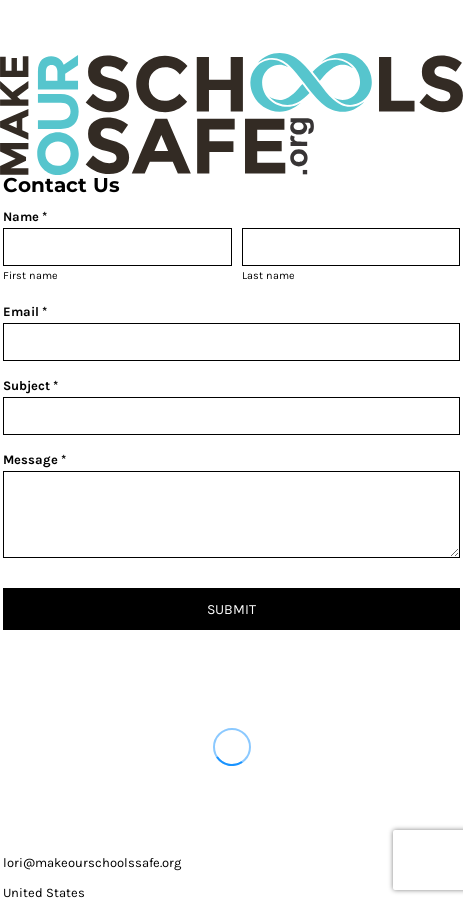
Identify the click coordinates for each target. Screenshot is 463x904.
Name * (25, 216)
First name (30, 275)
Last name (268, 275)
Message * (34, 459)
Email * (25, 311)
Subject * (30, 385)
